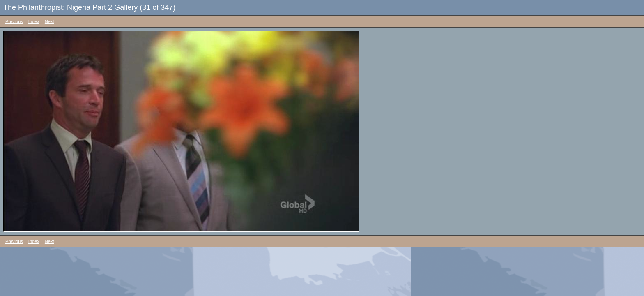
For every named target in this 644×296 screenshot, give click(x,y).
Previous (14, 21)
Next (49, 21)
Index (34, 21)
